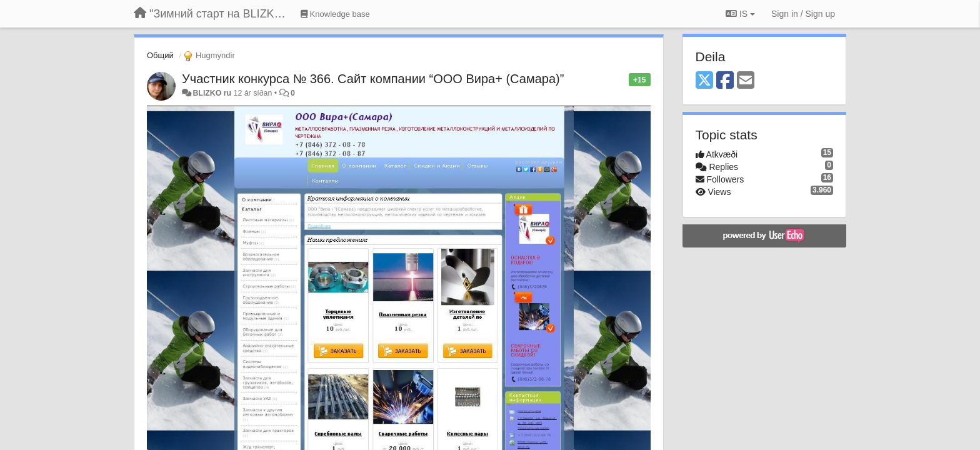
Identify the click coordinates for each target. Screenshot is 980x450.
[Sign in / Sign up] (803, 14)
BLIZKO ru (213, 93)
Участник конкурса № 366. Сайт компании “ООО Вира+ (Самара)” (373, 79)
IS (740, 14)
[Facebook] (725, 81)
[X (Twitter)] (704, 81)
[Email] (746, 81)
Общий (160, 55)
